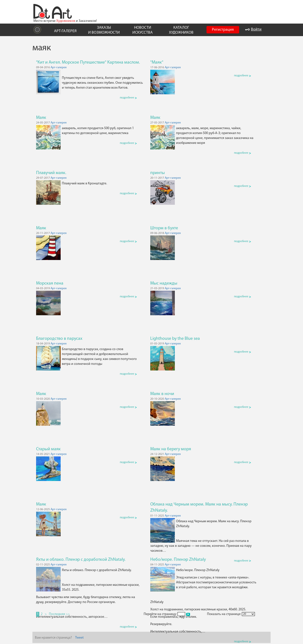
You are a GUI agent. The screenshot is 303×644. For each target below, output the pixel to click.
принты (158, 173)
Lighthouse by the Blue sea (175, 339)
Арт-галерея (59, 68)
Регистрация (223, 30)
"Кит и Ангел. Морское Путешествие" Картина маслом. (88, 62)
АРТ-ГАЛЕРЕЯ (65, 31)
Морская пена (50, 283)
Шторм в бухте (164, 228)
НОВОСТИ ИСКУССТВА (143, 30)
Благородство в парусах (59, 339)
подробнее (128, 98)
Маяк (41, 118)
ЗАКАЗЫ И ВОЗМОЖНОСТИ (104, 30)
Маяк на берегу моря (171, 449)
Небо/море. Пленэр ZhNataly (178, 560)
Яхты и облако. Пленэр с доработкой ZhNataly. (81, 560)
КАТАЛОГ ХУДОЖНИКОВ (181, 30)
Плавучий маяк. (51, 173)
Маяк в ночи (162, 394)
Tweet (79, 638)
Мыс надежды (164, 283)
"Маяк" (157, 62)
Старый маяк (48, 449)
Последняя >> (59, 614)
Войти (253, 29)
